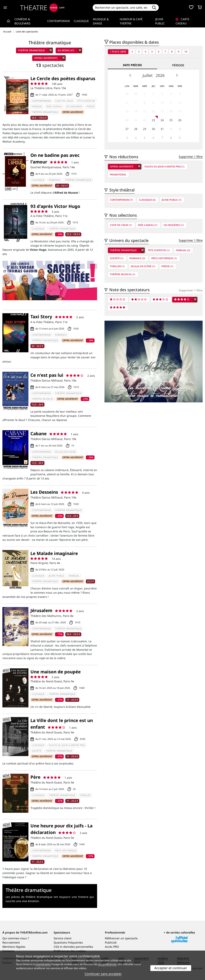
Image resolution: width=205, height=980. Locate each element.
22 (145, 120)
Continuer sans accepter (103, 974)
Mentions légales (14, 947)
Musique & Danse (101, 21)
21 (136, 120)
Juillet (148, 75)
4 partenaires (43, 964)
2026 (160, 75)
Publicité (111, 942)
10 (186, 52)
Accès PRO (112, 947)
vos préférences (107, 964)
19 (180, 111)
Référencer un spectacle (121, 938)
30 (136, 94)
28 (136, 129)
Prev (130, 75)
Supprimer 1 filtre (191, 157)
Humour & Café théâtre (131, 21)
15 (145, 111)
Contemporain (59, 21)
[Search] (121, 8)
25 (171, 120)
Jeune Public (160, 21)
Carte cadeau (182, 21)
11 (171, 102)
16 (153, 111)
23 (153, 120)
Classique (81, 21)
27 (127, 129)
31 (162, 129)
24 (162, 120)
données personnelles (78, 947)
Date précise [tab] (132, 65)
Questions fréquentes (68, 942)
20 (127, 120)
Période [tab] (178, 65)
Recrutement (11, 942)
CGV (56, 947)
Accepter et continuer (171, 968)
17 (162, 111)
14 (136, 111)
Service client (63, 938)
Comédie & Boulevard (22, 21)
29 (127, 94)
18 (171, 111)
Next (177, 75)
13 (127, 111)
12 (180, 102)
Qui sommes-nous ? (16, 938)
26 (180, 120)
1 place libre (118, 52)
